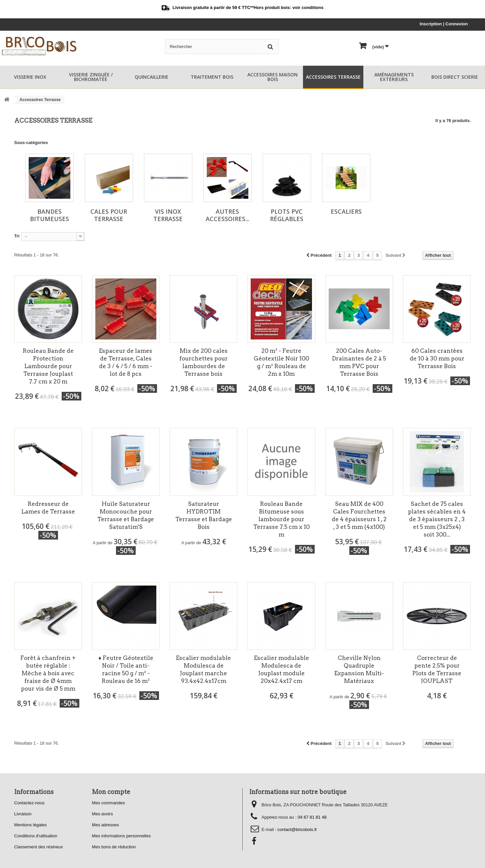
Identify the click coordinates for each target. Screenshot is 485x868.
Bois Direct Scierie (455, 77)
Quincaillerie (151, 77)
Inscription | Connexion (444, 24)
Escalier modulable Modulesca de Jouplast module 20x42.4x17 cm (281, 669)
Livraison (23, 814)
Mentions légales (31, 825)
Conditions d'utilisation (36, 836)
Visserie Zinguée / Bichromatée (91, 77)
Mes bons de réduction (114, 847)
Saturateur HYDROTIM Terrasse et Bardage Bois (204, 515)
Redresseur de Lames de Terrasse (48, 508)
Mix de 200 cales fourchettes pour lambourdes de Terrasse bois (203, 362)
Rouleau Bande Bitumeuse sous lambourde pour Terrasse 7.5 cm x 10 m (281, 519)
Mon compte (111, 792)
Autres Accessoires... (227, 215)
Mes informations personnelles (121, 836)
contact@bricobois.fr (297, 829)
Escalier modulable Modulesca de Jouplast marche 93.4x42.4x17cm (203, 669)
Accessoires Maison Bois (272, 77)
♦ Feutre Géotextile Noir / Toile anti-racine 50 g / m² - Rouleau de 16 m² (126, 669)
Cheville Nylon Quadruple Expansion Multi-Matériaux (359, 669)
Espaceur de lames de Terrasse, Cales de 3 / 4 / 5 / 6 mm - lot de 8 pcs (126, 362)
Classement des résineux (39, 847)
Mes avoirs (102, 814)
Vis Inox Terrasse (168, 215)
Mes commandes (108, 803)
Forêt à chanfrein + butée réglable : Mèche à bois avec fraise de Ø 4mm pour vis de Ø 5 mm (48, 673)
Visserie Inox (30, 77)
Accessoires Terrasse (333, 77)
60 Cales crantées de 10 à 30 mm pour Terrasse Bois (437, 358)
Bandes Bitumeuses (49, 215)
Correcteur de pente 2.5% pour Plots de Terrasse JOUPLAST (437, 669)
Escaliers (346, 211)
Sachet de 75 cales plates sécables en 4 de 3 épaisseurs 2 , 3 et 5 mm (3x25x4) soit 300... (437, 519)
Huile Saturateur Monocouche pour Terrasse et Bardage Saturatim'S (126, 515)
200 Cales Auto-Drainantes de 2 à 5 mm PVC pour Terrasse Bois (359, 362)
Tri (17, 236)
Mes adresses (105, 825)
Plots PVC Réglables (287, 215)
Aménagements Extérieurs (394, 77)
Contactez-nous (29, 803)
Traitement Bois (212, 77)
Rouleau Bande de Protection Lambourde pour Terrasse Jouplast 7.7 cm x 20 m (48, 366)
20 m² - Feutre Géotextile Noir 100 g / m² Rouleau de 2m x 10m (281, 362)
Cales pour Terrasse (109, 215)
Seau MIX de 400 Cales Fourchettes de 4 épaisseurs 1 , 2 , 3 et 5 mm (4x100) (359, 515)
